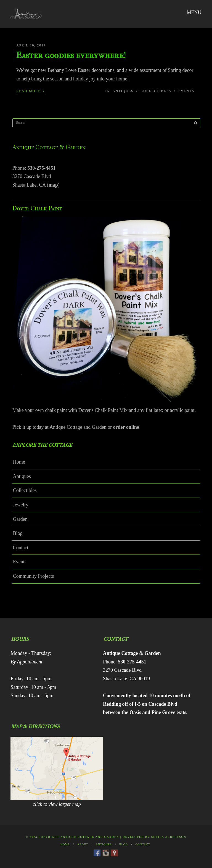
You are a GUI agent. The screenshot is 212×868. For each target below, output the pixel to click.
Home (19, 462)
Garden (20, 519)
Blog (18, 533)
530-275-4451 (41, 168)
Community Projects (34, 576)
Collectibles (156, 91)
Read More (31, 90)
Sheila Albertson (169, 837)
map (53, 185)
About (83, 844)
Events (186, 91)
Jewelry (21, 505)
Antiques (123, 91)
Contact (21, 548)
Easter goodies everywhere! (71, 55)
